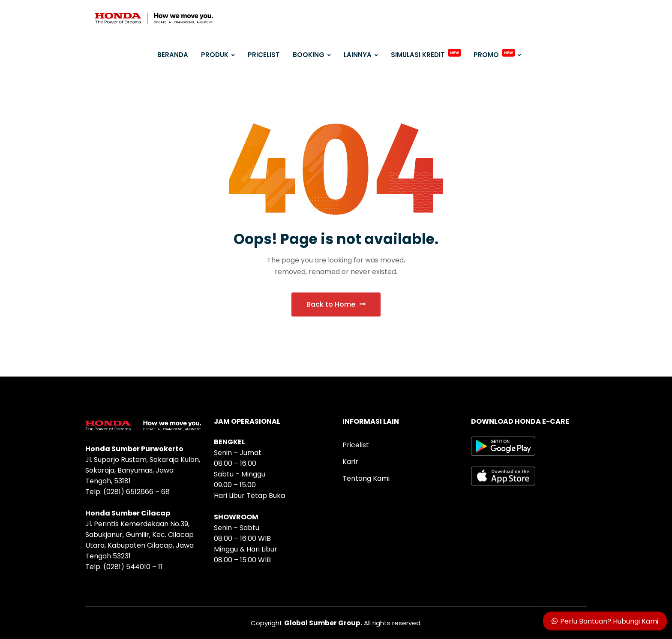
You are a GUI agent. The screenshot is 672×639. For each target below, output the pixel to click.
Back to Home (336, 304)
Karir (350, 462)
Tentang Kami (366, 478)
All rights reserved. (353, 623)
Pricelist (356, 445)
